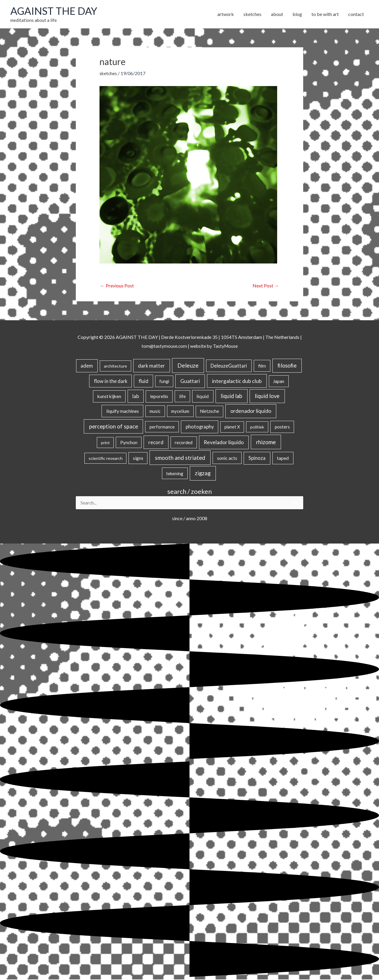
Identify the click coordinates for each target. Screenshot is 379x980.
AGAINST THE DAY (55, 11)
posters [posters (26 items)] (282, 427)
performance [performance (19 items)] (162, 427)
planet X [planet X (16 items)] (232, 427)
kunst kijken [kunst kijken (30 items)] (109, 397)
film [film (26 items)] (262, 366)
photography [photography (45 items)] (200, 427)
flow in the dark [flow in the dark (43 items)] (111, 381)
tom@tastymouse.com (164, 346)
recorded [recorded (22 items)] (184, 443)
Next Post (266, 286)
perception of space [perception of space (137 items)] (114, 427)
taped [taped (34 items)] (283, 458)
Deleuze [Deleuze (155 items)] (188, 366)
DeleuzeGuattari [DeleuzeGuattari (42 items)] (229, 366)
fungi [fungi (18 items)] (164, 381)
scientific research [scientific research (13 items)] (106, 459)
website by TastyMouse (214, 346)
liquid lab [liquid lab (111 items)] (231, 396)
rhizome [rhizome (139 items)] (266, 442)
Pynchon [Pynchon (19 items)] (129, 443)
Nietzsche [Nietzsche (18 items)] (209, 411)
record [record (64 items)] (156, 443)
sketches (109, 73)
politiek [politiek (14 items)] (257, 427)
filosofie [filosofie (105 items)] (287, 366)
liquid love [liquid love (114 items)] (267, 396)
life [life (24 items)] (182, 397)
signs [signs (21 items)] (138, 458)
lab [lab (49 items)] (136, 397)
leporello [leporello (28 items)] (159, 397)
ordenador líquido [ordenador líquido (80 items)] (251, 411)
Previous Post (117, 286)
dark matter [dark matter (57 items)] (151, 366)
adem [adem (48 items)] (87, 366)
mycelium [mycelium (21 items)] (180, 411)
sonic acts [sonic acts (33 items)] (227, 458)
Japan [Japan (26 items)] (279, 381)
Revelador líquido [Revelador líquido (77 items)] (224, 443)
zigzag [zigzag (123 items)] (203, 473)
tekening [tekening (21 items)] (175, 473)
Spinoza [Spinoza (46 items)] (257, 458)
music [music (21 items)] (155, 411)
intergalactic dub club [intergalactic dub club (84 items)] (237, 381)
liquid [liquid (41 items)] (203, 396)
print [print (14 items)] (105, 443)
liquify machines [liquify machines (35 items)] (123, 411)
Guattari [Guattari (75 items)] (190, 381)
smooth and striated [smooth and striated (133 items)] (180, 458)
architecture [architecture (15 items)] (115, 366)
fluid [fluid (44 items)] (143, 381)
